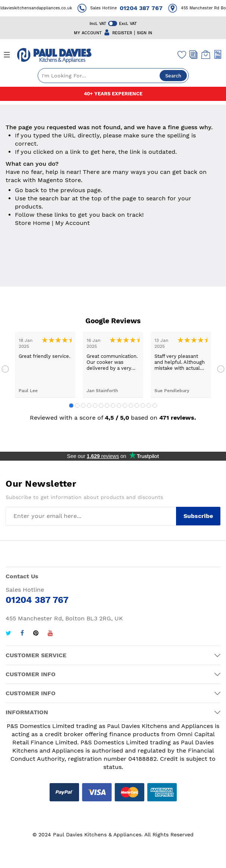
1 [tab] (71, 406)
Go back (27, 190)
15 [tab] (155, 406)
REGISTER (122, 33)
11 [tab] (131, 406)
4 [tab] (89, 406)
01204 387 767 (146, 8)
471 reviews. (178, 418)
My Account (73, 223)
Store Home (32, 223)
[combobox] (113, 76)
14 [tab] (149, 406)
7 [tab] (107, 406)
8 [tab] (113, 406)
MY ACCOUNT (88, 33)
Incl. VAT (98, 24)
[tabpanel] (45, 365)
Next (221, 369)
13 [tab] (143, 406)
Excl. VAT (128, 24)
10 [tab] (125, 406)
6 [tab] (101, 406)
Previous (5, 369)
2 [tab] (77, 406)
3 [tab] (83, 406)
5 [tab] (95, 406)
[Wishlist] (182, 54)
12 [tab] (137, 406)
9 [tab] (119, 406)
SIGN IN (145, 33)
